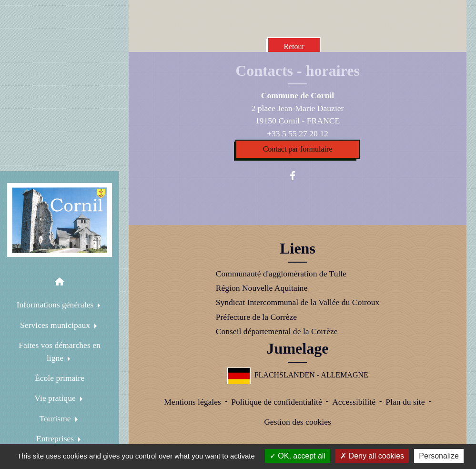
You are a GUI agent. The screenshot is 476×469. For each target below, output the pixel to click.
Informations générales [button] (56, 305)
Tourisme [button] (56, 418)
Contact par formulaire (298, 149)
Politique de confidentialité (277, 402)
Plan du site (405, 402)
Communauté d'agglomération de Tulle (281, 274)
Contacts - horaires (298, 71)
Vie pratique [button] (56, 398)
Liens (298, 248)
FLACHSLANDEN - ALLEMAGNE (298, 375)
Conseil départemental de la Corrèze (277, 331)
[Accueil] (60, 220)
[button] (60, 283)
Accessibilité (354, 402)
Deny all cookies (372, 456)
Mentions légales (192, 402)
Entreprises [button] (56, 438)
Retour (294, 46)
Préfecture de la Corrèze (256, 317)
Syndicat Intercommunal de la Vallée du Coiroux (298, 302)
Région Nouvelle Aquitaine (262, 288)
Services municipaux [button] (56, 325)
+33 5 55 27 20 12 (298, 133)
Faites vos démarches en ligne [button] (60, 351)
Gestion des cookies (298, 422)
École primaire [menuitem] (60, 378)
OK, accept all (298, 456)
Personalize (439, 456)
